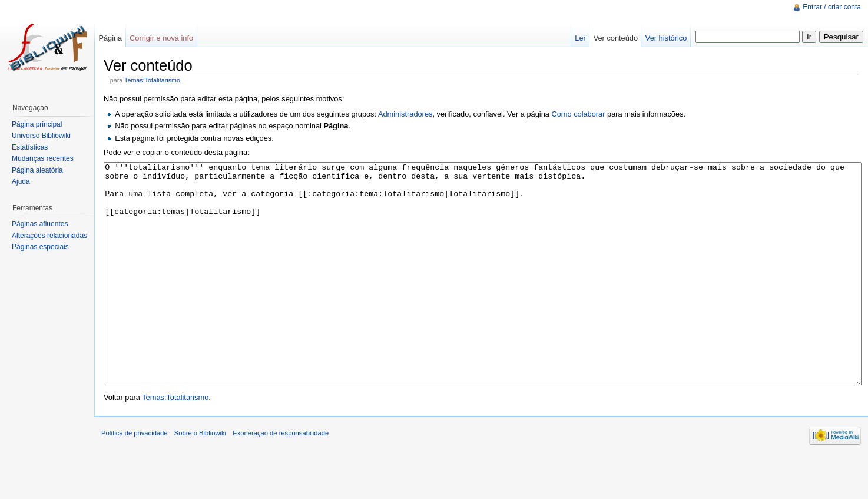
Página (110, 38)
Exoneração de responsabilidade (281, 477)
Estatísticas (30, 147)
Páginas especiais (40, 247)
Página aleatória (37, 170)
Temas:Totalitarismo (152, 80)
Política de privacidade (135, 477)
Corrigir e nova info (161, 38)
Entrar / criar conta (832, 7)
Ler (580, 38)
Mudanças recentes (43, 158)
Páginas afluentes (40, 224)
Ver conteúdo (616, 38)
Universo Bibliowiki (41, 136)
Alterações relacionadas (49, 236)
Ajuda (21, 181)
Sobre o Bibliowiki (200, 477)
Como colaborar (578, 114)
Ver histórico (666, 38)
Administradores (405, 114)
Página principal (37, 124)
